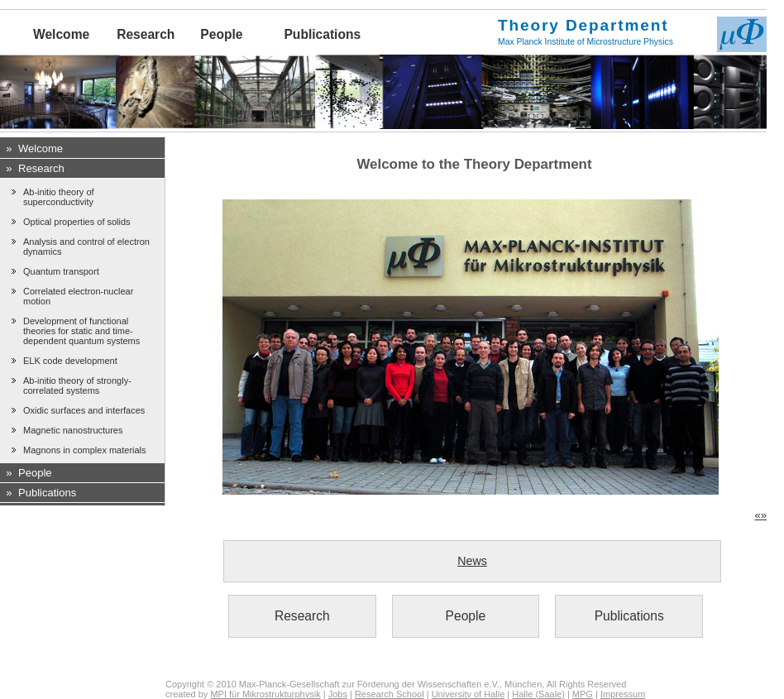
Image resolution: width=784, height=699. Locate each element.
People (221, 34)
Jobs (338, 694)
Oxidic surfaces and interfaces (84, 410)
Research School (390, 694)
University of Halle (468, 694)
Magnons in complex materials (85, 450)
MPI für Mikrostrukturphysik (265, 694)
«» (761, 515)
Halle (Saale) (538, 694)
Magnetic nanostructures (73, 430)
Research (146, 34)
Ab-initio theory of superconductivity (59, 197)
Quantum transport (61, 271)
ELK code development (70, 361)
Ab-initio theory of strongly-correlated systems (77, 385)
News (472, 561)
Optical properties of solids (77, 222)
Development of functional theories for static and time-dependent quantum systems (81, 331)
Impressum (623, 694)
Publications (322, 34)
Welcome (61, 34)
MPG (583, 694)
